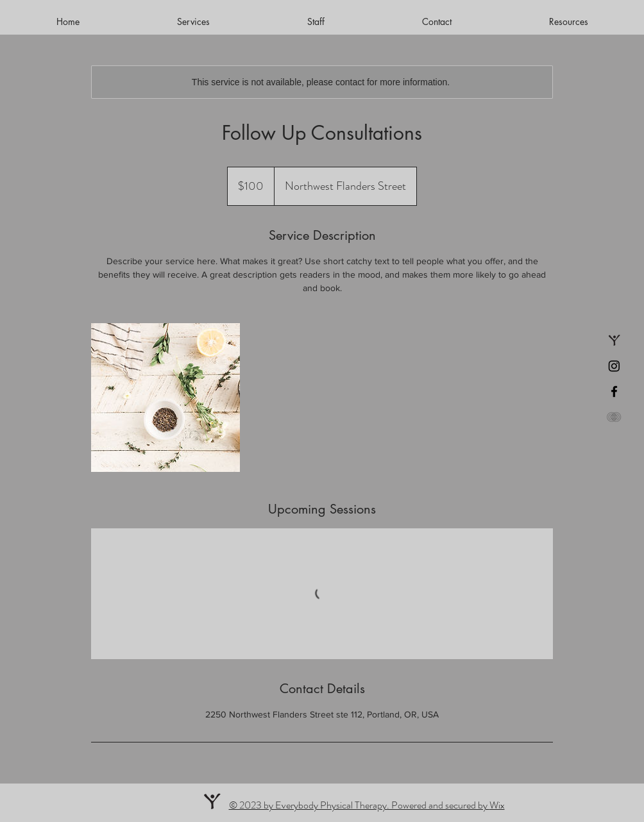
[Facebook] (614, 391)
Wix (497, 805)
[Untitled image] (165, 398)
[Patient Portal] (614, 417)
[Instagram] (614, 366)
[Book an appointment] (614, 340)
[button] (568, 22)
